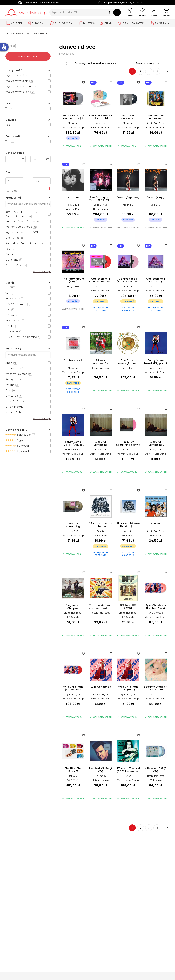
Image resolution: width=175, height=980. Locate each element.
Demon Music (101, 211)
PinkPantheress (156, 370)
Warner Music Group (73, 130)
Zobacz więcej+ (42, 271)
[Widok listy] (65, 63)
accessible (4, 47)
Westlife (101, 533)
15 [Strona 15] (148, 74)
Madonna (73, 125)
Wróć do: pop (28, 56)
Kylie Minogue (156, 615)
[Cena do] (41, 181)
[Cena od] (15, 181)
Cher (128, 778)
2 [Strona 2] (132, 74)
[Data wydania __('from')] (16, 159)
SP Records (156, 538)
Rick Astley (101, 778)
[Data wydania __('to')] (41, 159)
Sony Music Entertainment (101, 539)
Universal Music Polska (73, 212)
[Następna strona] (161, 74)
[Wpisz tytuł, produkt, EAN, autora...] (85, 12)
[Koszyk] (166, 12)
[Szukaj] (117, 12)
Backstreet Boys (156, 778)
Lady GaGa (73, 207)
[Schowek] (142, 12)
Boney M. (73, 778)
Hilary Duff (101, 452)
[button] (110, 13)
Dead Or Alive (101, 207)
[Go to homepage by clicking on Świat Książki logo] (26, 12)
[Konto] (154, 12)
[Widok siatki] (61, 63)
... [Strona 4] (140, 74)
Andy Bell (128, 370)
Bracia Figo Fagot (156, 125)
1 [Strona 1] (123, 74)
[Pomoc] (130, 12)
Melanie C (128, 207)
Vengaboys (73, 289)
